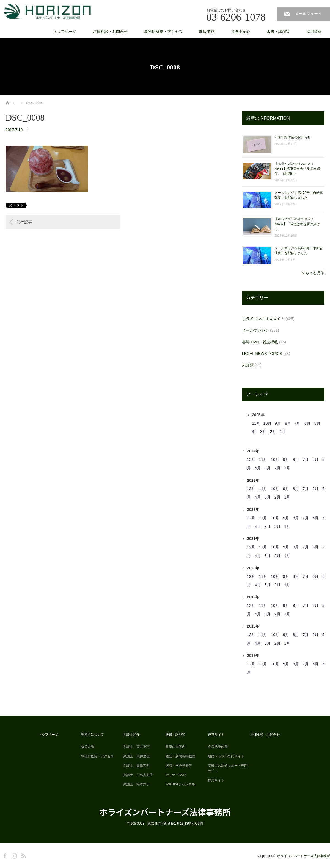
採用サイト (216, 780)
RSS (23, 855)
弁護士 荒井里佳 (136, 756)
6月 (307, 423)
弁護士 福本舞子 (136, 784)
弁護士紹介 (241, 32)
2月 (273, 432)
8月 (288, 423)
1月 (283, 432)
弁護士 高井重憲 (136, 747)
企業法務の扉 (218, 747)
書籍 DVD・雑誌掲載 (260, 342)
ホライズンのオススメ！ (263, 319)
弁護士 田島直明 (136, 766)
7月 (297, 423)
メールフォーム (308, 14)
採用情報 (314, 32)
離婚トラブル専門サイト (226, 756)
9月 (278, 423)
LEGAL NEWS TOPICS (262, 354)
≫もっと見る (313, 273)
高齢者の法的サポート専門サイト (228, 768)
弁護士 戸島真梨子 (138, 775)
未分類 (248, 365)
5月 (317, 423)
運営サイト (216, 735)
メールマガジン (255, 330)
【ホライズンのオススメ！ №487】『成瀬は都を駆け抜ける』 (297, 224)
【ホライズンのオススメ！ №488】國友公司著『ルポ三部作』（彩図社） (297, 169)
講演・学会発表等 (179, 766)
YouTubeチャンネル (180, 784)
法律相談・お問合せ (110, 32)
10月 (268, 423)
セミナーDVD (176, 775)
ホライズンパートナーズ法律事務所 (165, 812)
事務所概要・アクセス (163, 32)
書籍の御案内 (175, 747)
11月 (256, 423)
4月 (255, 432)
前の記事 (24, 222)
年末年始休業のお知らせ (293, 137)
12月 (251, 460)
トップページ (65, 32)
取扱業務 (207, 32)
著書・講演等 (278, 32)
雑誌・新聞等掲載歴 (180, 756)
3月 (263, 432)
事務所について (92, 735)
